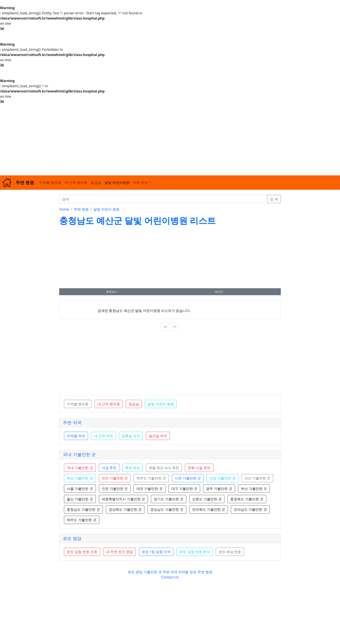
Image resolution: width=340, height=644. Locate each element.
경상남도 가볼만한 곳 (167, 509)
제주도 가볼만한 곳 (82, 520)
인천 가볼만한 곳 (115, 489)
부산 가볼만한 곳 (254, 489)
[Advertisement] (130, 140)
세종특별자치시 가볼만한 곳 (123, 499)
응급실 (96, 183)
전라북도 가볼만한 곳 (209, 509)
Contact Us (170, 577)
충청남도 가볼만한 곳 (83, 509)
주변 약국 (72, 422)
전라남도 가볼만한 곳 (250, 509)
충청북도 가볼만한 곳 (247, 499)
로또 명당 (72, 538)
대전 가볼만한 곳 (149, 489)
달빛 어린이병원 (117, 183)
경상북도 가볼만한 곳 (125, 509)
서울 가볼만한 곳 (80, 489)
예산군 (219, 292)
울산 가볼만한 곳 (80, 499)
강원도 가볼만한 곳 (207, 499)
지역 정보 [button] (141, 183)
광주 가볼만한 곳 (219, 489)
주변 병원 (81, 209)
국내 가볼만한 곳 (79, 454)
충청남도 (111, 292)
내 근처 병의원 (76, 183)
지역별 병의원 (50, 183)
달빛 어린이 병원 (106, 209)
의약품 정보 (187, 572)
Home (64, 209)
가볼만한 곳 (153, 572)
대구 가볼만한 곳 (184, 489)
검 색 (274, 199)
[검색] (163, 199)
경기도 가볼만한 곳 (168, 499)
